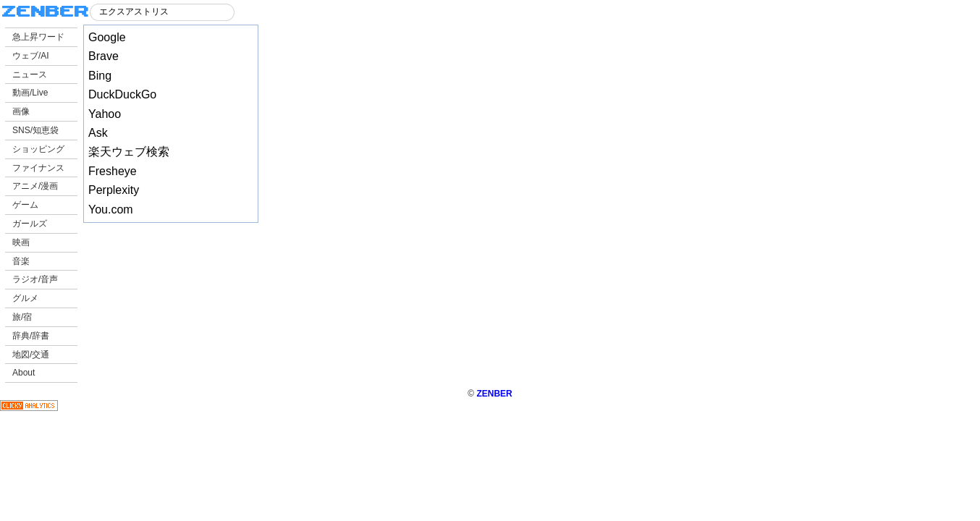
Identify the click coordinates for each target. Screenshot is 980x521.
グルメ (25, 298)
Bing (100, 76)
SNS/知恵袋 (35, 130)
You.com (111, 209)
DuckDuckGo (122, 94)
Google (107, 37)
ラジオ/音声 (35, 279)
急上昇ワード (38, 37)
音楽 (21, 261)
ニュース (30, 75)
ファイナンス (38, 168)
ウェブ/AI (31, 56)
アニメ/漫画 (35, 186)
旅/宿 (22, 317)
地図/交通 (31, 355)
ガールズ (30, 224)
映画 (21, 242)
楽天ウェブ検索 (129, 152)
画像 (21, 111)
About (24, 373)
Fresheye (113, 171)
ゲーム (25, 205)
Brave (104, 56)
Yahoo (105, 114)
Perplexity (114, 190)
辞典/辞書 (31, 336)
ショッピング (38, 149)
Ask (98, 133)
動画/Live (30, 93)
